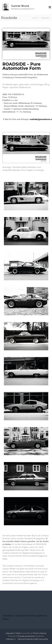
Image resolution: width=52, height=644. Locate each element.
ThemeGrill (12, 636)
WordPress (40, 636)
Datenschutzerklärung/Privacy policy (33, 639)
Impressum (8, 616)
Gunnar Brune (20, 6)
